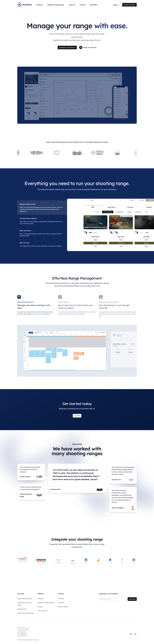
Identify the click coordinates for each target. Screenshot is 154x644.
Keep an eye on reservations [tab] (109, 302)
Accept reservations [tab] (28, 218)
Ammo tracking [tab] (63, 302)
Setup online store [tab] (27, 204)
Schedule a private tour (67, 48)
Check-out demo (129, 5)
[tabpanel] (102, 225)
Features (41, 599)
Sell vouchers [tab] (25, 231)
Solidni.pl (61, 603)
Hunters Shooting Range (25, 613)
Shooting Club (22, 609)
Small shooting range (24, 599)
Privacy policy (42, 611)
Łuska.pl (61, 599)
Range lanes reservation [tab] (26, 302)
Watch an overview (88, 48)
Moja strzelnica (63, 607)
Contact (77, 416)
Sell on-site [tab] (24, 243)
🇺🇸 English (95, 5)
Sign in (117, 5)
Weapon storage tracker (46, 603)
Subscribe (132, 599)
